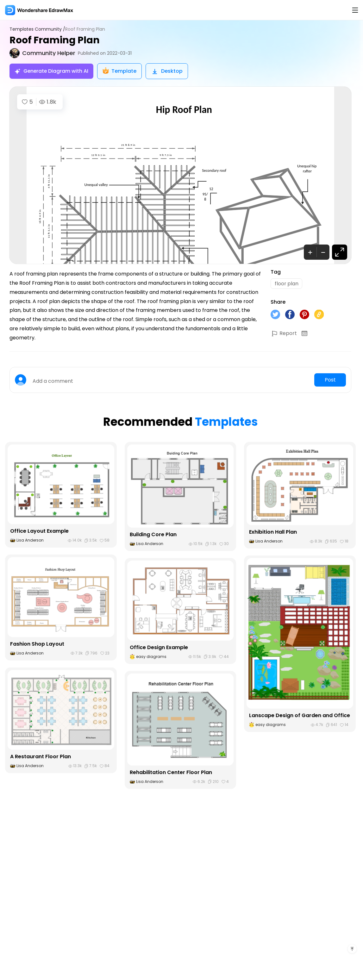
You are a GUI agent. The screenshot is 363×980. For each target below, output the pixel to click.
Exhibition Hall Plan (273, 532)
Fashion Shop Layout (37, 644)
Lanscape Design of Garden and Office (300, 715)
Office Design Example (159, 647)
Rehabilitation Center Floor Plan (171, 772)
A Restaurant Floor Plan (41, 757)
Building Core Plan (153, 534)
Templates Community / (37, 29)
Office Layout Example (39, 531)
